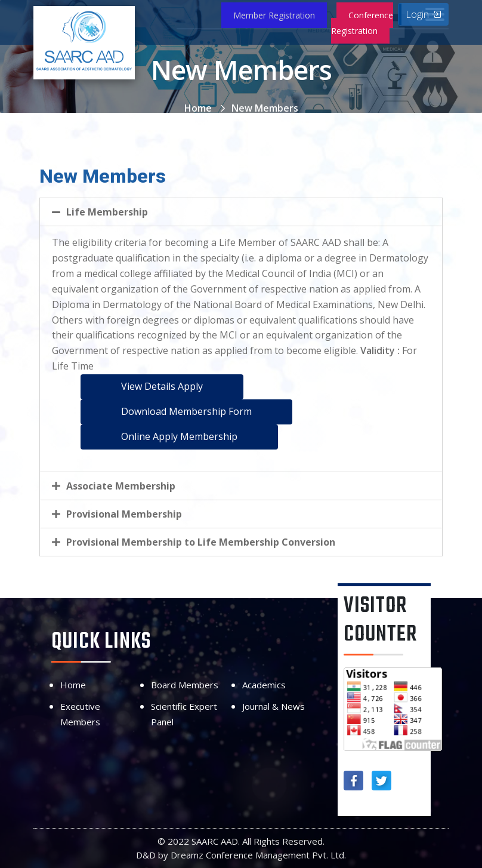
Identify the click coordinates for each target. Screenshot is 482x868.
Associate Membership (121, 486)
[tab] (241, 212)
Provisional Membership (124, 514)
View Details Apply (162, 386)
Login (423, 14)
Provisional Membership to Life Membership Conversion (201, 542)
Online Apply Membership (179, 436)
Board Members (185, 685)
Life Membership (107, 212)
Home (198, 108)
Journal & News (274, 706)
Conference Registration (362, 23)
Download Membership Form (186, 411)
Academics (264, 685)
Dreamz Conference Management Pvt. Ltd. (258, 855)
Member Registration (274, 15)
